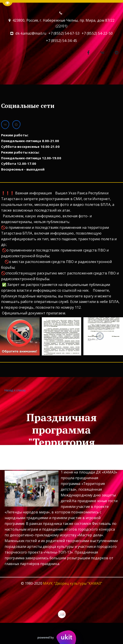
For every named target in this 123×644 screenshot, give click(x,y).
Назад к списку (15, 390)
